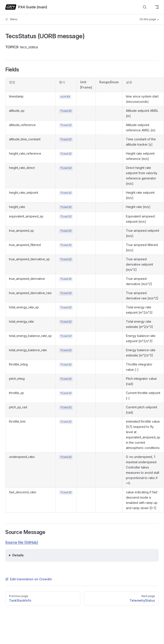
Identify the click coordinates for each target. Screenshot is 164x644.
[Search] (145, 7)
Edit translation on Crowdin (29, 579)
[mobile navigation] (157, 7)
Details (18, 555)
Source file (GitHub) (22, 542)
